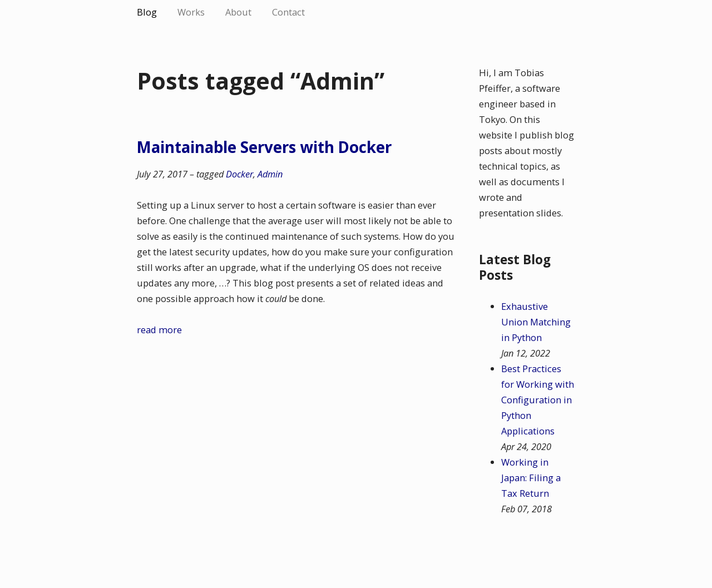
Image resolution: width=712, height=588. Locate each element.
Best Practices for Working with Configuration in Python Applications (538, 400)
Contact (288, 12)
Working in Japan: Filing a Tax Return (531, 478)
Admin (270, 174)
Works (191, 12)
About (238, 12)
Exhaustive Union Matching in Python (536, 322)
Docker (239, 174)
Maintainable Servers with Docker (264, 147)
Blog (147, 12)
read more (159, 330)
